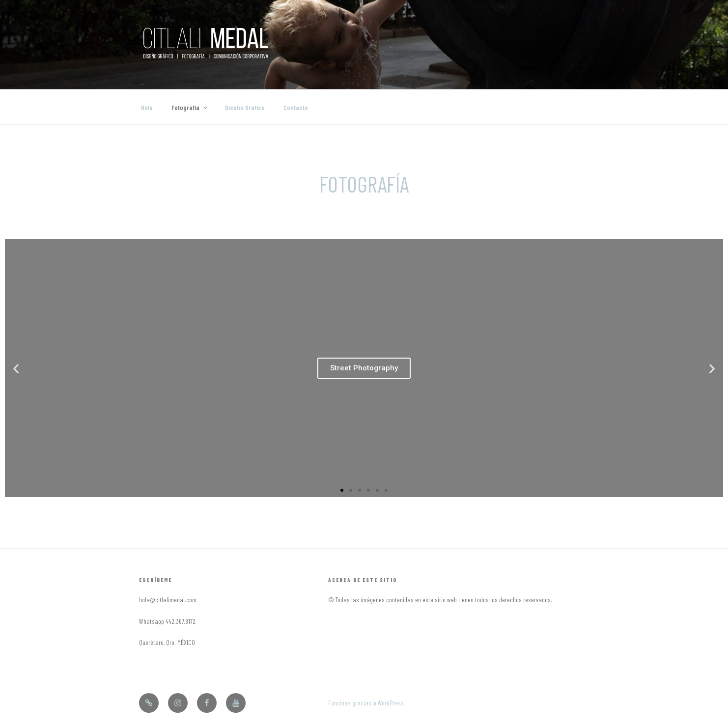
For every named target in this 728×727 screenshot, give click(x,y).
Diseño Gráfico (245, 107)
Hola (147, 107)
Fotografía (190, 107)
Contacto (296, 107)
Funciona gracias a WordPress (366, 703)
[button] (342, 490)
